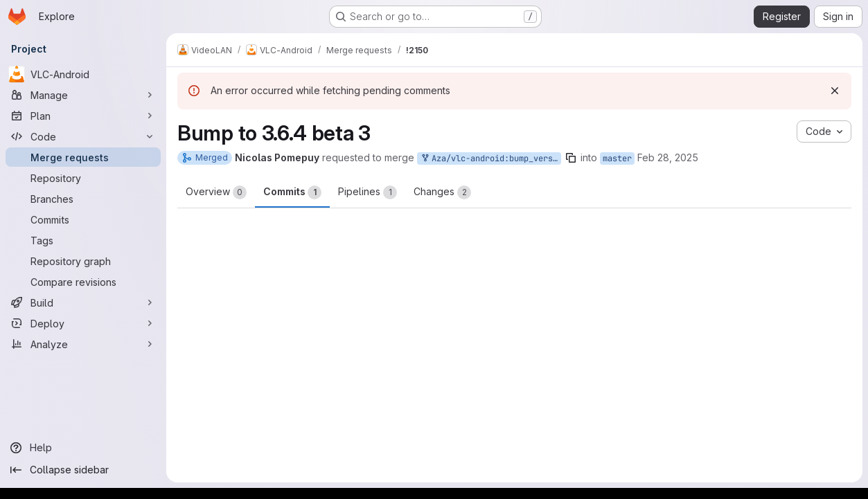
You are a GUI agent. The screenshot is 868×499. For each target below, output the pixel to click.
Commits (292, 192)
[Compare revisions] (83, 282)
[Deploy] (83, 323)
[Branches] (83, 199)
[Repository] (83, 178)
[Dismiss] (835, 91)
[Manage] (83, 95)
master (617, 158)
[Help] (83, 448)
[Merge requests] (83, 157)
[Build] (83, 302)
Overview (216, 192)
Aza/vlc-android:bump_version (490, 159)
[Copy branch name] (571, 158)
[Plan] (83, 116)
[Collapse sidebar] (83, 470)
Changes (442, 192)
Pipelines (367, 192)
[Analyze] (83, 344)
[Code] (83, 136)
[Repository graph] (83, 261)
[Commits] (83, 219)
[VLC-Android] (83, 74)
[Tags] (83, 240)
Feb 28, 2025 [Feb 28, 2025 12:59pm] (668, 157)
